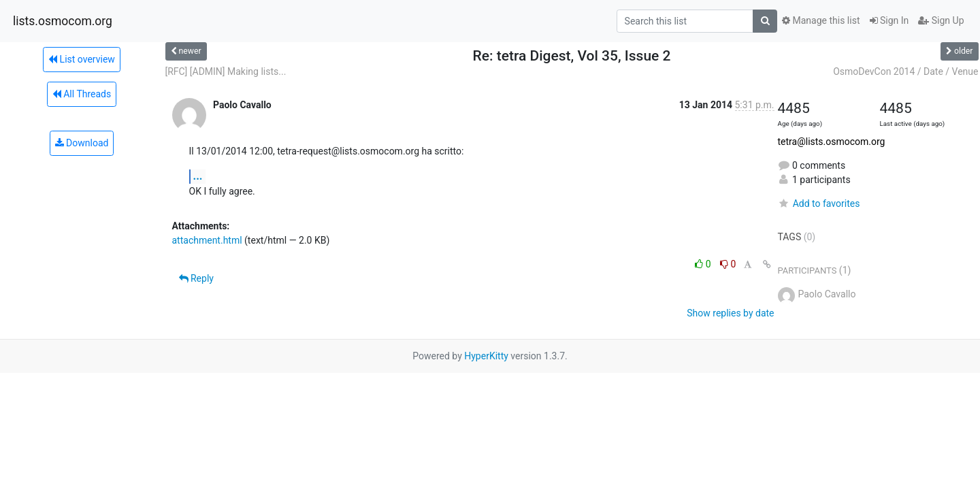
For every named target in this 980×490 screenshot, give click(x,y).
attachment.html (207, 240)
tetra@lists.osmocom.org (832, 142)
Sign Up (941, 20)
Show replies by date (730, 313)
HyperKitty (486, 356)
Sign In (889, 20)
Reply (196, 278)
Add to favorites (819, 203)
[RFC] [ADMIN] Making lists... (226, 71)
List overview (82, 59)
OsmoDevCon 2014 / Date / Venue (905, 71)
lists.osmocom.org (63, 21)
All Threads (82, 94)
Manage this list (821, 20)
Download (82, 143)
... (198, 176)
